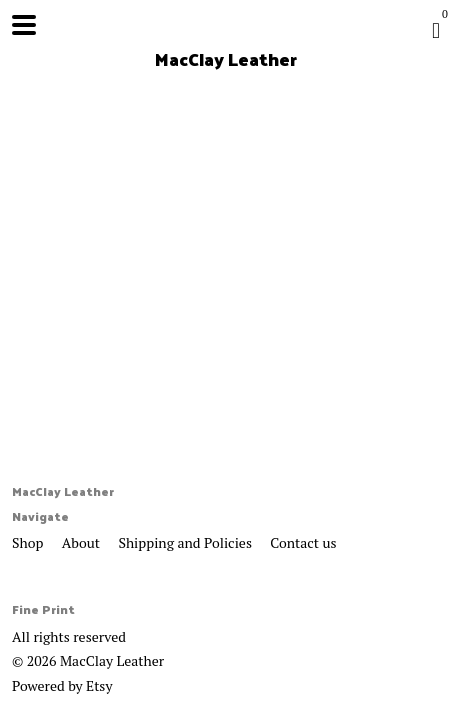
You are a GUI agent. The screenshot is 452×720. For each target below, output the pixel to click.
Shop (29, 542)
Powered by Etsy (62, 685)
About (83, 542)
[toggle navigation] (24, 25)
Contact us (303, 542)
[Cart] (436, 29)
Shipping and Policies (186, 542)
